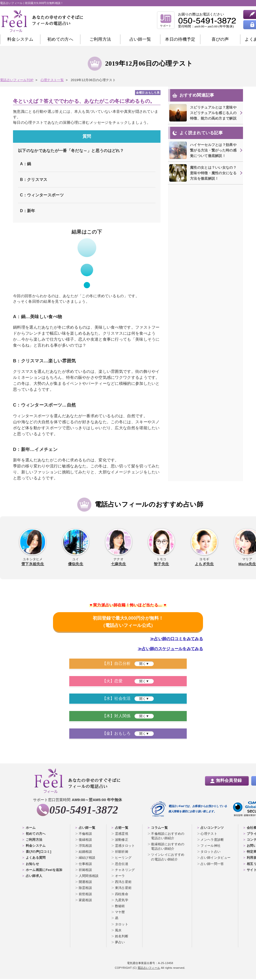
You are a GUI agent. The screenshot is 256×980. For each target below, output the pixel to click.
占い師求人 (34, 877)
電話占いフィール (149, 969)
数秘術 (120, 907)
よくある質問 (36, 859)
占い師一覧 (140, 39)
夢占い (120, 943)
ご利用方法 (100, 39)
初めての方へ (36, 835)
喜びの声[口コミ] (38, 853)
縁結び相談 (87, 859)
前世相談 (85, 895)
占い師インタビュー (215, 859)
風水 (118, 931)
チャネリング (125, 871)
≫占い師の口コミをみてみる (176, 640)
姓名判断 (122, 937)
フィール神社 (210, 847)
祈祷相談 (85, 871)
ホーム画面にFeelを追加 (44, 871)
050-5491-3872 (84, 811)
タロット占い (210, 853)
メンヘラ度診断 (212, 841)
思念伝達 (122, 865)
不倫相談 (85, 835)
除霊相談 (85, 889)
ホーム (31, 829)
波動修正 (122, 841)
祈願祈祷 (122, 853)
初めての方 (60, 39)
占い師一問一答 (212, 865)
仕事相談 (85, 865)
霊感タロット (125, 847)
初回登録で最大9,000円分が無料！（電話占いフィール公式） (128, 622)
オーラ (120, 877)
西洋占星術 (123, 883)
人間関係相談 (89, 877)
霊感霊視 (122, 835)
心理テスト (209, 835)
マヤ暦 (120, 913)
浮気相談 (85, 847)
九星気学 (122, 901)
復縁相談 (85, 841)
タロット (122, 925)
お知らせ (32, 865)
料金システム (20, 39)
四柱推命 (122, 895)
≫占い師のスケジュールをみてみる (170, 650)
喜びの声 (220, 39)
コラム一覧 (159, 829)
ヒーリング (123, 859)
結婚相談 (85, 853)
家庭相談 (85, 901)
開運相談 (85, 883)
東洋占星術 (123, 889)
